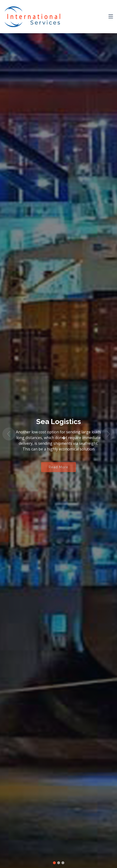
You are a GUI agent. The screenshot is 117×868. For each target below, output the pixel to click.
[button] (9, 434)
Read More (58, 469)
